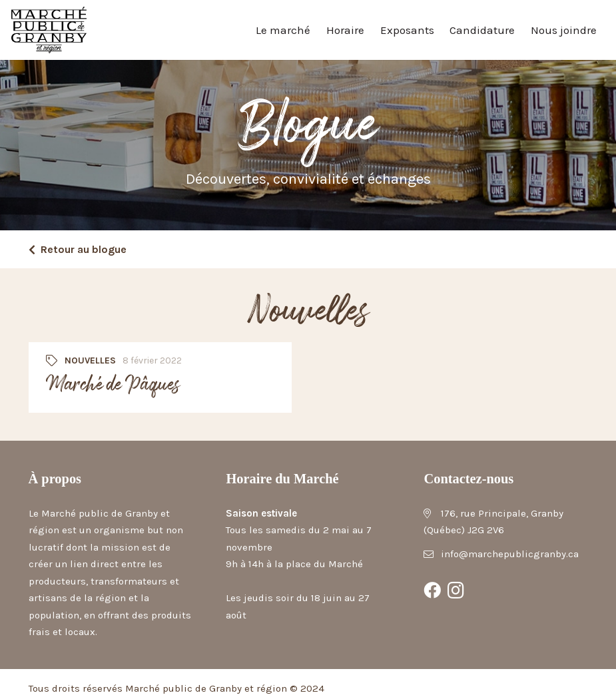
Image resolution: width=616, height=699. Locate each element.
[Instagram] (456, 590)
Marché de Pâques (112, 385)
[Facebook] (432, 590)
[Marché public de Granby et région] (49, 30)
